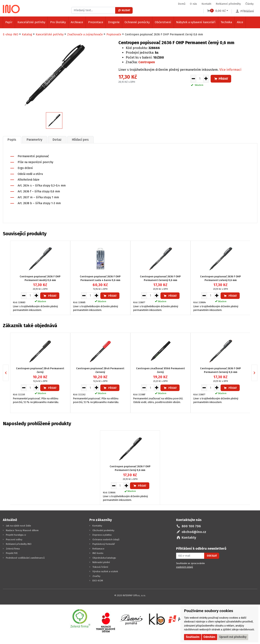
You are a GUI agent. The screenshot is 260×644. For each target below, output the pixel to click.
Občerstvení (163, 22)
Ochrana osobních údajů (106, 539)
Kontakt (206, 4)
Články (250, 4)
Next (257, 373)
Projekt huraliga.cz (16, 535)
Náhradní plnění (101, 562)
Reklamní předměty (228, 4)
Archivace (77, 22)
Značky (96, 576)
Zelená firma (13, 549)
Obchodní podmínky (103, 530)
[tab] (12, 140)
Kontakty (97, 526)
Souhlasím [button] (193, 637)
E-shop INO (11, 34)
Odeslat (212, 556)
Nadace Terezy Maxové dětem (22, 530)
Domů (182, 4)
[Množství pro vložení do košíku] (200, 79)
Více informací (230, 70)
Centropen (147, 62)
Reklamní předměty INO (19, 544)
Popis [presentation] (12, 140)
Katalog (27, 34)
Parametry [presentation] (34, 140)
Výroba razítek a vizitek (105, 571)
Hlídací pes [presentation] (80, 140)
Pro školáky (58, 22)
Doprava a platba (102, 535)
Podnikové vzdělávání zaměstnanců (25, 558)
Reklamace (98, 549)
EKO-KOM (98, 581)
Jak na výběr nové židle (18, 526)
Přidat (221, 79)
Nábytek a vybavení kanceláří (196, 22)
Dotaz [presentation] (57, 140)
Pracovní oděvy (14, 539)
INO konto (98, 553)
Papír (9, 22)
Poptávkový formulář (104, 544)
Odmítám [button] (209, 637)
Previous (8, 373)
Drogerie (114, 22)
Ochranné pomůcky (137, 22)
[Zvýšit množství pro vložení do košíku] (206, 79)
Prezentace (96, 22)
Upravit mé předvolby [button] (233, 637)
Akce (240, 22)
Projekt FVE (12, 553)
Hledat (124, 10)
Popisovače (114, 34)
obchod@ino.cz (194, 532)
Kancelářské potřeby (31, 22)
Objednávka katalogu (104, 558)
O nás (193, 4)
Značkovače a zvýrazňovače (85, 34)
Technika (226, 22)
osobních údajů (185, 567)
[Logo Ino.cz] (11, 9)
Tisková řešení (100, 567)
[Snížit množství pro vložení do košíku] (193, 79)
